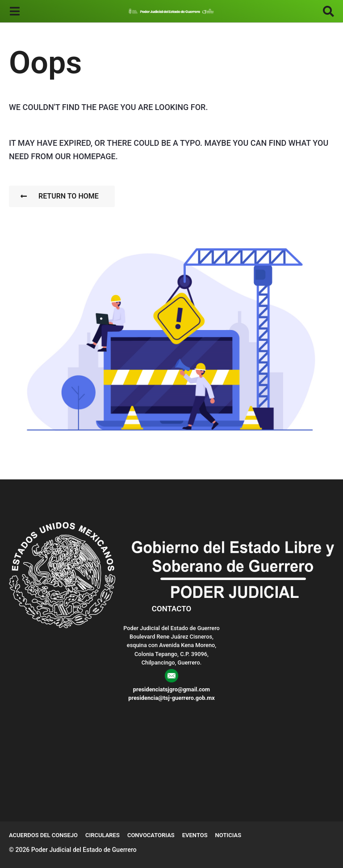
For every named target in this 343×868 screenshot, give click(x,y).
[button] (15, 11)
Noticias (228, 835)
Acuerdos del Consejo (43, 835)
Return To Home (60, 196)
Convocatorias (151, 835)
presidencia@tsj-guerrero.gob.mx (171, 698)
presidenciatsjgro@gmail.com (171, 689)
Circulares (102, 835)
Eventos (195, 835)
